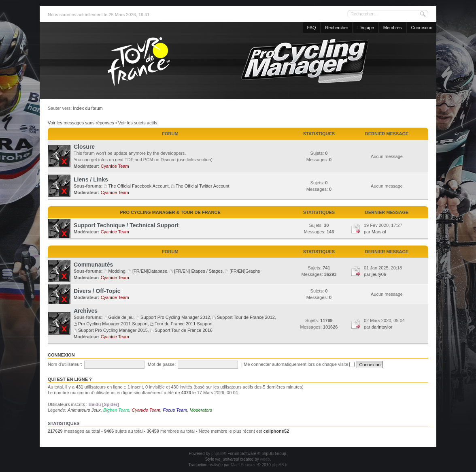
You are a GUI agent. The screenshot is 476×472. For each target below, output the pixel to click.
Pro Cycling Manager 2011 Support (113, 324)
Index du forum (88, 108)
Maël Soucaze (243, 465)
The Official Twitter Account (203, 186)
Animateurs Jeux (84, 410)
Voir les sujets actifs (138, 123)
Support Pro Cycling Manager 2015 (113, 330)
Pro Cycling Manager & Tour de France (170, 212)
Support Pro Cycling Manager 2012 (175, 317)
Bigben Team (116, 410)
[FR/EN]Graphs (245, 271)
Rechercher (337, 28)
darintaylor (382, 327)
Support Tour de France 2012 (246, 317)
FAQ (312, 28)
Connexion (422, 28)
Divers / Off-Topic (97, 291)
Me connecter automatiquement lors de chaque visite (299, 364)
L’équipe (366, 28)
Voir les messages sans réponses (81, 123)
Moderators (201, 410)
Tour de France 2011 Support (184, 324)
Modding (117, 271)
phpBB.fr (280, 465)
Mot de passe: (162, 364)
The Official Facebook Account (139, 186)
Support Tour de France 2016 (184, 330)
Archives (86, 311)
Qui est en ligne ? (70, 379)
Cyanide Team (115, 166)
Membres (393, 28)
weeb (265, 459)
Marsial (379, 232)
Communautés (93, 265)
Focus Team (175, 410)
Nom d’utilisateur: (65, 364)
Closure (84, 147)
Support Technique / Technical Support (126, 225)
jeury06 (379, 274)
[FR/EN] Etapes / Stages (198, 271)
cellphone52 (276, 431)
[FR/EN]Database (150, 271)
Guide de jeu (121, 317)
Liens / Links (91, 179)
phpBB (217, 454)
